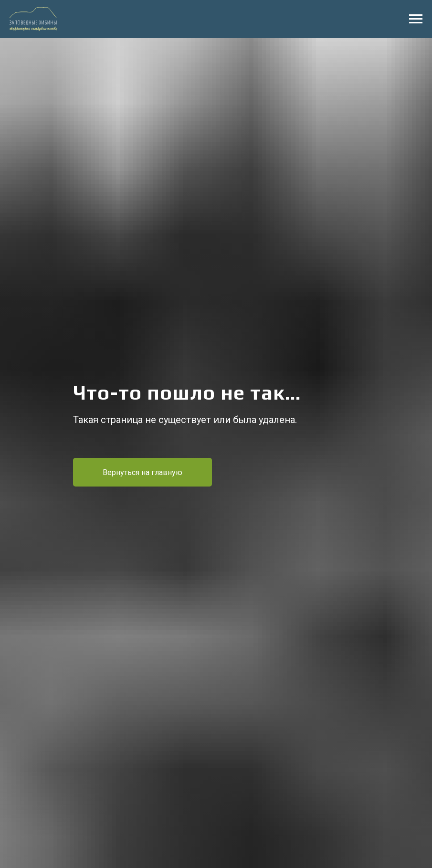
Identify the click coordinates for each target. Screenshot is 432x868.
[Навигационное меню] (416, 19)
